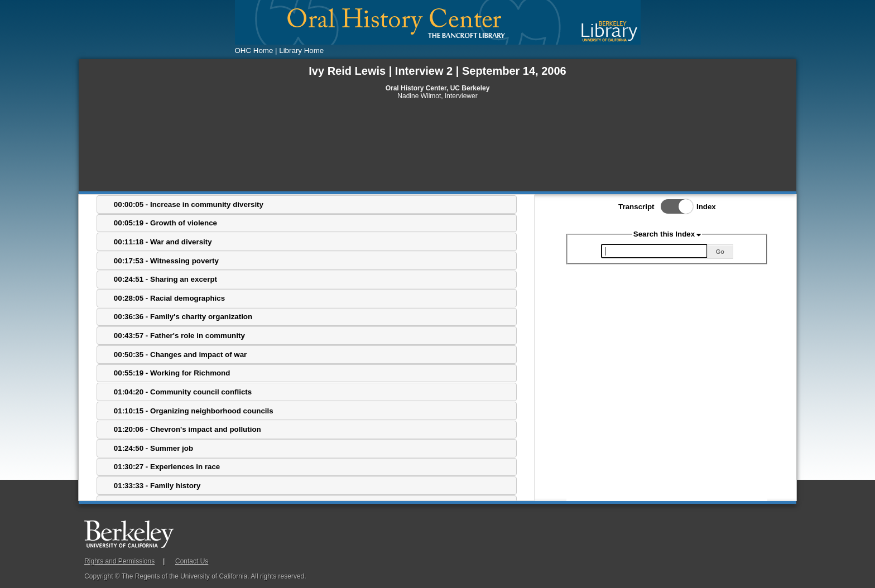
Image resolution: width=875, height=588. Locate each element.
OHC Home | (256, 50)
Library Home (301, 50)
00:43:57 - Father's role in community (179, 336)
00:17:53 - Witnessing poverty (166, 261)
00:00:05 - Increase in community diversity (189, 204)
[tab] (307, 204)
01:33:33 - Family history (157, 486)
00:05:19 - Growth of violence (165, 223)
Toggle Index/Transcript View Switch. (674, 206)
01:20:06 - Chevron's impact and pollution (187, 429)
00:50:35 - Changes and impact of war (181, 355)
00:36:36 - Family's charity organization (183, 317)
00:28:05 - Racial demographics (169, 298)
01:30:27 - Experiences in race (167, 467)
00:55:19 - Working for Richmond (172, 373)
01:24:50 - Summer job (153, 448)
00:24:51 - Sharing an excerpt (165, 279)
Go (720, 252)
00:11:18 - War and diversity (163, 242)
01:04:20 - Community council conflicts (183, 392)
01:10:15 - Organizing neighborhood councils (194, 411)
